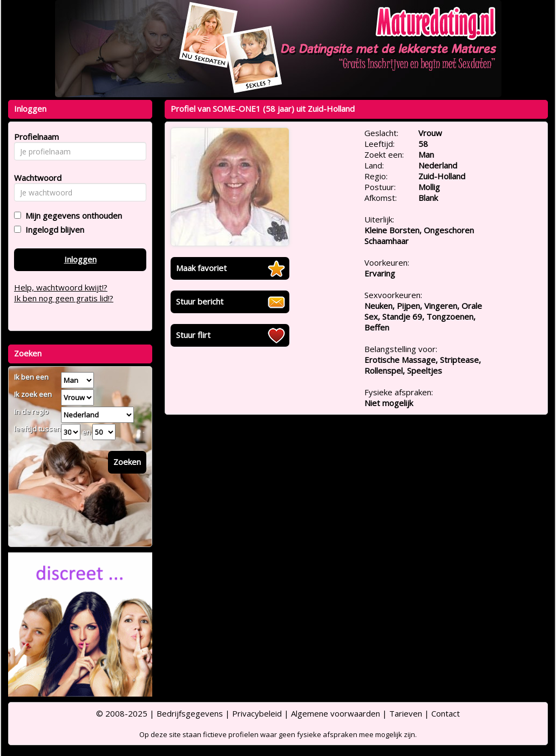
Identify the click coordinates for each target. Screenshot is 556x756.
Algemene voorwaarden (335, 713)
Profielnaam (35, 137)
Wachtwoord (35, 178)
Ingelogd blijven (53, 230)
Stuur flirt (193, 335)
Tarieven (406, 713)
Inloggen (80, 259)
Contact (446, 713)
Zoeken (127, 462)
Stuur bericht (200, 301)
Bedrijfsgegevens (190, 713)
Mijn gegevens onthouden (72, 215)
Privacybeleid (257, 713)
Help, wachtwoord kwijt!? (61, 287)
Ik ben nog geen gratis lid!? (64, 298)
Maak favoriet (201, 268)
